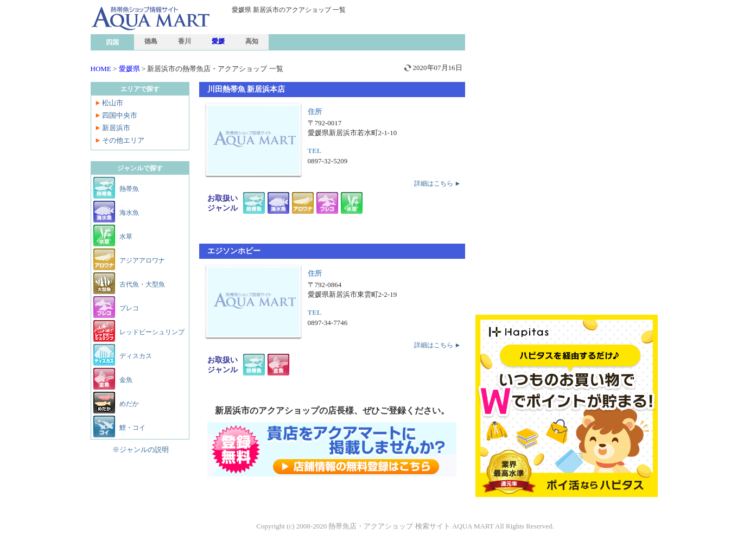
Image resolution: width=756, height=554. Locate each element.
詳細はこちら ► (438, 183)
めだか (129, 404)
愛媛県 (129, 69)
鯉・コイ (132, 428)
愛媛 (218, 41)
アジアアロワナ (142, 260)
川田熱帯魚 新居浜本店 (246, 89)
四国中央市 (120, 115)
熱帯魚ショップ (175, 40)
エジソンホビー (234, 251)
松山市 (113, 103)
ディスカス (136, 356)
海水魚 (129, 213)
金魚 (126, 380)
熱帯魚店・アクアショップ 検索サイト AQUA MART (411, 526)
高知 (252, 41)
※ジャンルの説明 (141, 450)
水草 (126, 237)
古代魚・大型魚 (142, 284)
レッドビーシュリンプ (152, 332)
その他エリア (123, 140)
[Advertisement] (567, 81)
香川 (185, 41)
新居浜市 (116, 128)
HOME (101, 69)
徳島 (151, 41)
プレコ (129, 308)
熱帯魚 (129, 189)
